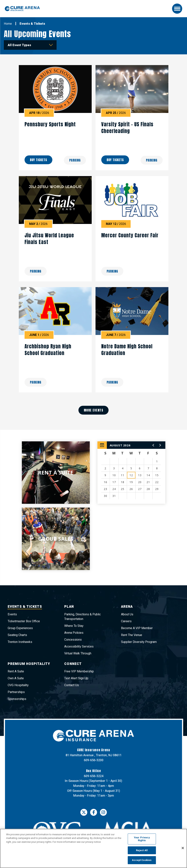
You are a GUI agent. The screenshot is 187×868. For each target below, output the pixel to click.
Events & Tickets (26, 607)
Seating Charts (17, 635)
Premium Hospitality (29, 664)
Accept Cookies (142, 860)
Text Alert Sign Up (76, 679)
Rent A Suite (16, 672)
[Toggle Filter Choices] (30, 45)
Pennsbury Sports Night (50, 124)
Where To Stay (74, 626)
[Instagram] (103, 814)
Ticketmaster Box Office (24, 621)
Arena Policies (74, 633)
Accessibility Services (79, 647)
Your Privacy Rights (142, 839)
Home (8, 24)
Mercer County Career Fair (130, 235)
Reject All (142, 850)
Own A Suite (16, 679)
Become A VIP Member (137, 628)
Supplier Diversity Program (139, 642)
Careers (126, 621)
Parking (75, 160)
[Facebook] (94, 814)
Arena (128, 607)
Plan (69, 607)
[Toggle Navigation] (177, 9)
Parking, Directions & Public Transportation (82, 617)
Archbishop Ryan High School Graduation (48, 350)
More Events (94, 410)
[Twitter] (84, 814)
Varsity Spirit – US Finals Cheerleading (127, 128)
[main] (93, 303)
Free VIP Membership (79, 672)
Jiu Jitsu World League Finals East (49, 239)
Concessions (73, 640)
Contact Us (72, 685)
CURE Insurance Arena (24, 9)
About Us (127, 614)
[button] (153, 445)
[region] (131, 473)
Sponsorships (17, 699)
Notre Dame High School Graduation (127, 350)
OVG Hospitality (18, 685)
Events (12, 614)
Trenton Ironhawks (20, 642)
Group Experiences (20, 628)
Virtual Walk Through (78, 653)
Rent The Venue (132, 635)
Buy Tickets (38, 160)
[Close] (183, 848)
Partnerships (16, 692)
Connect (73, 664)
